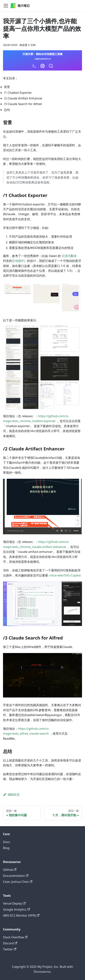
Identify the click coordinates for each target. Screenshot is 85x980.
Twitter (10, 949)
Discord (10, 943)
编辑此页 (11, 794)
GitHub (10, 870)
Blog (6, 848)
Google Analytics (16, 909)
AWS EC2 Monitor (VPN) (21, 915)
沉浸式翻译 (69, 256)
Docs (6, 842)
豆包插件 (18, 261)
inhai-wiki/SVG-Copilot (65, 575)
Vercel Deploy (14, 903)
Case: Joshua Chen (18, 882)
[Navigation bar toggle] (6, 6)
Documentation (16, 876)
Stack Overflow (15, 937)
